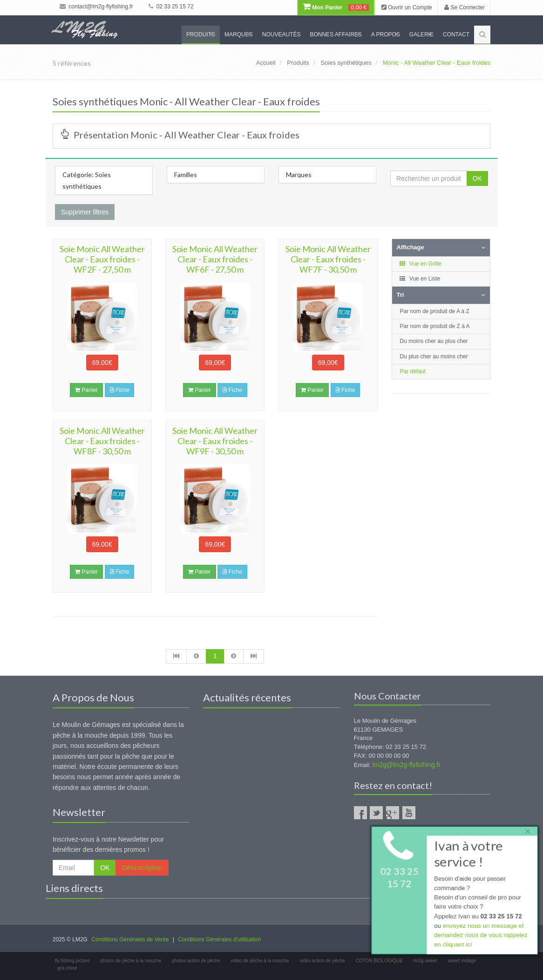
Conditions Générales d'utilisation (219, 939)
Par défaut (413, 371)
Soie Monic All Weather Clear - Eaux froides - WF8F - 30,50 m (102, 441)
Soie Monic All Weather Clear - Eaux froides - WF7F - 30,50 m (328, 259)
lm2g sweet (425, 961)
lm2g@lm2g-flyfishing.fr (406, 765)
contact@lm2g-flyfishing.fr (96, 7)
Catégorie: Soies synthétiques (87, 180)
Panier (86, 390)
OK (477, 178)
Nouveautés (282, 34)
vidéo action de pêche (322, 961)
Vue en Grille (420, 264)
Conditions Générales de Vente (130, 939)
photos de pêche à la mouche (131, 961)
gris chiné (67, 968)
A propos (386, 34)
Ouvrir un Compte (407, 7)
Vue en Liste (420, 279)
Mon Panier (336, 7)
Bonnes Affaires (336, 34)
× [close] (526, 829)
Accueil (266, 63)
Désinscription (142, 868)
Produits (201, 34)
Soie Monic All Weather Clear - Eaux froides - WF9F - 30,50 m (215, 441)
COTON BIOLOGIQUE (379, 961)
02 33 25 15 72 (171, 7)
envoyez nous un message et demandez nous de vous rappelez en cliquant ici (480, 936)
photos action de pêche (196, 961)
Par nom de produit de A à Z (435, 311)
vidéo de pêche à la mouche (260, 961)
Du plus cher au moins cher (434, 356)
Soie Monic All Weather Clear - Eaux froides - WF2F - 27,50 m (102, 259)
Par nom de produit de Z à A (435, 326)
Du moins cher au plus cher (434, 341)
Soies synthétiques (346, 63)
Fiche (120, 390)
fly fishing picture (72, 961)
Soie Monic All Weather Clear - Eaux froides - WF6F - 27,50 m (215, 259)
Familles (186, 175)
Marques (239, 34)
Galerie (421, 34)
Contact (456, 34)
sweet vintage (462, 961)
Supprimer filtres (85, 212)
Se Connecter (465, 7)
